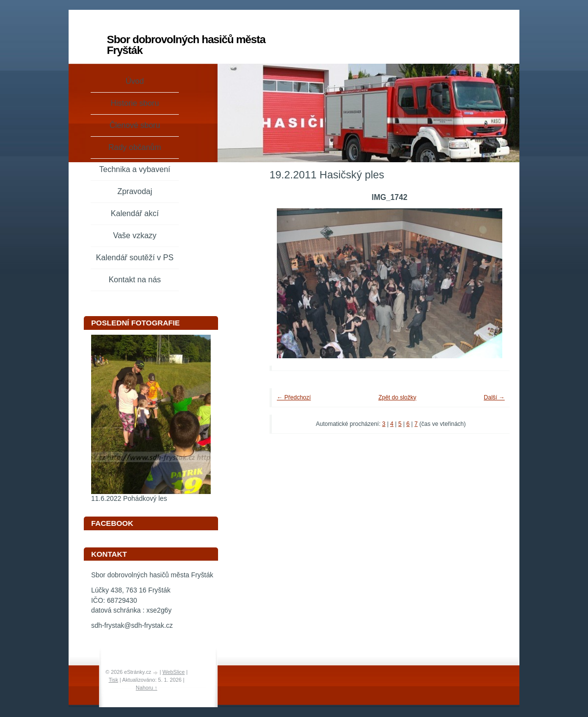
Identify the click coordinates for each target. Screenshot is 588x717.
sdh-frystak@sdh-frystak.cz (132, 626)
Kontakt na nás (135, 280)
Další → (494, 397)
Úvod (135, 81)
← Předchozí (294, 397)
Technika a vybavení (135, 169)
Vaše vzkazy (135, 235)
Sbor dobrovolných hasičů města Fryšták (186, 45)
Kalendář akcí (135, 213)
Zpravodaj (135, 191)
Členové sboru (135, 125)
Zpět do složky (397, 397)
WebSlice (174, 672)
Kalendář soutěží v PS (135, 258)
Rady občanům (135, 147)
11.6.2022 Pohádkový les (129, 499)
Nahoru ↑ (147, 688)
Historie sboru (135, 103)
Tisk (113, 680)
